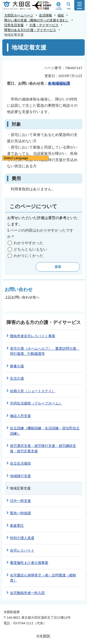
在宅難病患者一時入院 (27, 593)
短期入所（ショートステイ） (33, 391)
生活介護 (17, 378)
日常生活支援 (14, 25)
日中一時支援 (20, 501)
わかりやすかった (29, 243)
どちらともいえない (30, 249)
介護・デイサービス (44, 25)
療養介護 (17, 366)
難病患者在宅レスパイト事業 (33, 336)
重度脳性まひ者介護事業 (29, 563)
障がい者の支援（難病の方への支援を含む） (37, 20)
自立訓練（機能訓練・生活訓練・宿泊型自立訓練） (45, 431)
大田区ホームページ (19, 15)
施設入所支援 (20, 416)
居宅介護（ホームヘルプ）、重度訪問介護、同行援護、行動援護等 (45, 351)
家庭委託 (17, 526)
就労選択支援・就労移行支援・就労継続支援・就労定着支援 (43, 448)
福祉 (61, 15)
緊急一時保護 (20, 513)
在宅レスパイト (22, 550)
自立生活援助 (20, 463)
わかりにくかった (29, 256)
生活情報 (45, 15)
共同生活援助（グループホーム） (36, 403)
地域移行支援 (20, 476)
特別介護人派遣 (22, 538)
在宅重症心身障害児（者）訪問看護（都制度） (43, 578)
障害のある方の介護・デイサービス (30, 30)
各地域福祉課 (59, 83)
